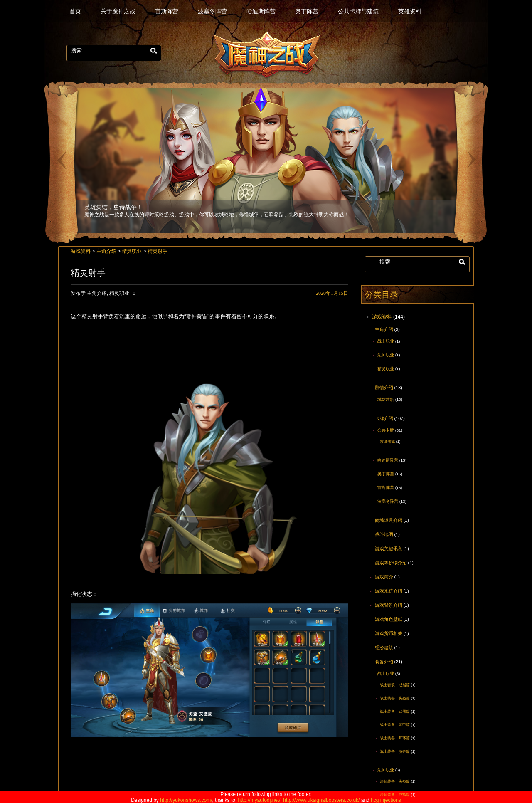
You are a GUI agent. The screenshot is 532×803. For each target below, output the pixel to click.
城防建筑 (386, 399)
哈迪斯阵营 (261, 11)
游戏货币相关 (389, 633)
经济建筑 (384, 647)
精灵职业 (386, 369)
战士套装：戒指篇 (395, 685)
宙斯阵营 (167, 11)
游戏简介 (384, 577)
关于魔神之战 (118, 11)
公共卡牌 (386, 430)
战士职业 (386, 341)
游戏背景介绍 (389, 605)
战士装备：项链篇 (395, 751)
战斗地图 (384, 534)
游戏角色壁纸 (389, 619)
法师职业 (386, 355)
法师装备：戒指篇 (395, 795)
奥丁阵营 (307, 11)
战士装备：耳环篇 (395, 738)
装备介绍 (384, 662)
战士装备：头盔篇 (395, 698)
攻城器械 (387, 442)
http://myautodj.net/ (259, 800)
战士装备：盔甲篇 (395, 725)
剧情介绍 (384, 388)
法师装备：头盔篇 (395, 781)
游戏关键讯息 (389, 549)
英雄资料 (410, 11)
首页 (75, 11)
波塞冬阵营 (212, 11)
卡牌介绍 (384, 418)
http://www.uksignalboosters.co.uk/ (321, 800)
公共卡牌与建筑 (358, 11)
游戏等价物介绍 (391, 563)
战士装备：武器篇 (395, 712)
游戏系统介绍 (389, 591)
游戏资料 (382, 317)
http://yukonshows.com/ (186, 800)
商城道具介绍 (389, 520)
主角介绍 (384, 329)
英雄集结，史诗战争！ (113, 206)
